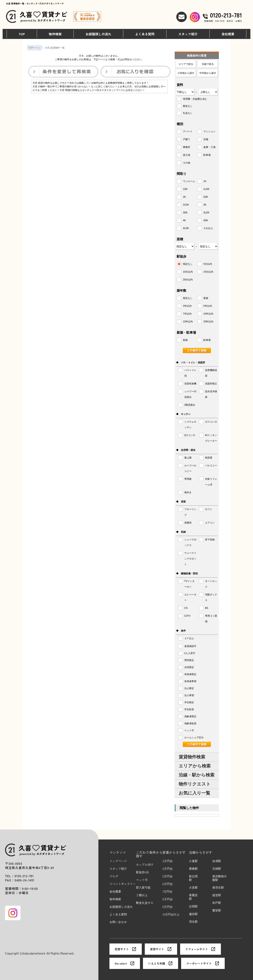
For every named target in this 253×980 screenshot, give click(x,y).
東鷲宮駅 (193, 897)
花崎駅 (217, 869)
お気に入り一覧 (194, 793)
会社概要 (228, 34)
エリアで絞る (186, 64)
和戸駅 (217, 903)
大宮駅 (193, 888)
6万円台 (168, 884)
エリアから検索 (195, 766)
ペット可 (142, 880)
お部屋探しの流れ (98, 34)
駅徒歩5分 (142, 872)
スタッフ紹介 (188, 34)
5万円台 (167, 876)
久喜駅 (193, 861)
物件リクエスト (195, 784)
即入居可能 (143, 888)
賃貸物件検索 (192, 757)
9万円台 (167, 907)
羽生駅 (193, 922)
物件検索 (55, 34)
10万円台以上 (171, 914)
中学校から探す (208, 73)
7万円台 (167, 892)
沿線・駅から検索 (197, 775)
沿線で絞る (208, 64)
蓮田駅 (193, 914)
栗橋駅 (193, 869)
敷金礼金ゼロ (145, 903)
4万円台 (168, 869)
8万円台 (168, 899)
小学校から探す (186, 73)
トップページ (118, 861)
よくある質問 (145, 34)
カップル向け (145, 865)
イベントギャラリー (123, 884)
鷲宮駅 (217, 910)
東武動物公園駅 (220, 878)
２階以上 (142, 895)
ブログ (114, 876)
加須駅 (217, 861)
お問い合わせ (118, 922)
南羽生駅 (218, 888)
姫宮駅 (217, 895)
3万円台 (168, 861)
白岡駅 (193, 906)
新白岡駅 (193, 878)
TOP (22, 34)
